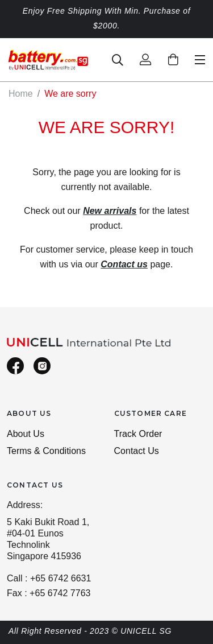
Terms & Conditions (46, 451)
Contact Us (137, 451)
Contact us (124, 264)
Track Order (138, 434)
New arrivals (110, 211)
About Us (26, 434)
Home (21, 94)
